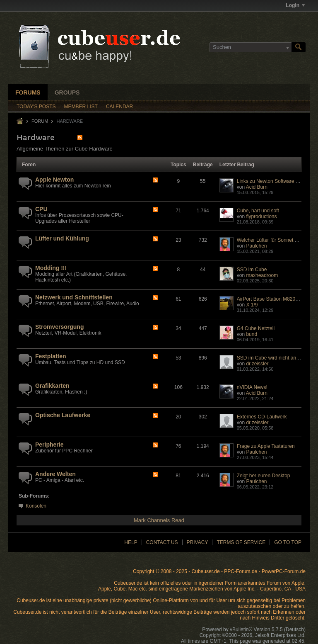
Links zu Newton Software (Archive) (276, 181)
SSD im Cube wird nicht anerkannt (275, 358)
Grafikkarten (52, 386)
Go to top (288, 542)
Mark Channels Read (159, 520)
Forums (28, 92)
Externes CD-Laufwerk (262, 417)
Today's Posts (36, 107)
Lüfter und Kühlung (62, 238)
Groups (67, 92)
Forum (40, 121)
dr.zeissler (257, 364)
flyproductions (261, 216)
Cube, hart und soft (258, 211)
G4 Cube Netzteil (256, 328)
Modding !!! (51, 268)
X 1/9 (252, 305)
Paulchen (256, 246)
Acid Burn (257, 187)
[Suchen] (251, 47)
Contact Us (162, 542)
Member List (81, 107)
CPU (41, 209)
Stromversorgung (59, 327)
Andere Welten (55, 474)
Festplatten (51, 356)
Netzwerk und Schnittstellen (74, 297)
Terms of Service (241, 542)
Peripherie (49, 445)
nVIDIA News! (252, 387)
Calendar (119, 107)
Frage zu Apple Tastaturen (266, 446)
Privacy (198, 542)
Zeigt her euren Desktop (264, 476)
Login (295, 5)
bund (252, 334)
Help (131, 542)
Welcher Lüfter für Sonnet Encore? (275, 240)
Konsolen (36, 506)
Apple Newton (54, 180)
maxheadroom (262, 275)
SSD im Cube (252, 270)
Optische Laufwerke (63, 415)
